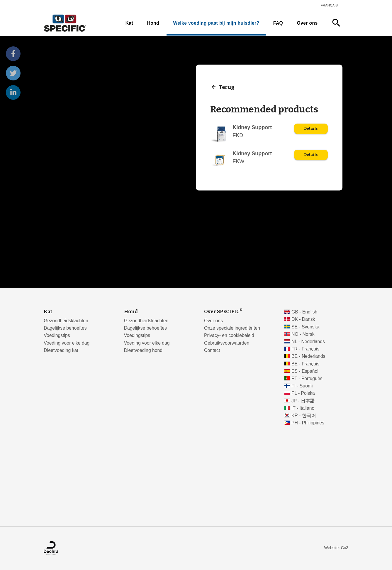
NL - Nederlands (308, 342)
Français (329, 5)
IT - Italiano (303, 408)
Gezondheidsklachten (66, 321)
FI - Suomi (302, 386)
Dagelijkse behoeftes (65, 328)
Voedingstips (57, 335)
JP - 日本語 (303, 401)
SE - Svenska (305, 327)
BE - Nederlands (308, 356)
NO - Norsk (303, 334)
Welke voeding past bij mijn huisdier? (216, 23)
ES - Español (305, 371)
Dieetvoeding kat (61, 350)
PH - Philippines (308, 423)
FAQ (278, 23)
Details (311, 129)
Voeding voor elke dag (67, 343)
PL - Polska (303, 393)
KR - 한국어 (304, 415)
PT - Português (307, 378)
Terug (227, 87)
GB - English (304, 312)
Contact (212, 350)
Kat (129, 23)
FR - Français (305, 349)
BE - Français (305, 364)
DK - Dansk (303, 319)
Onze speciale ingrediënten (232, 328)
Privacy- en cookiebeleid (229, 335)
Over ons (307, 23)
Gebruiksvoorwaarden (227, 343)
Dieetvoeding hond (143, 350)
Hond (153, 23)
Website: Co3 (336, 548)
